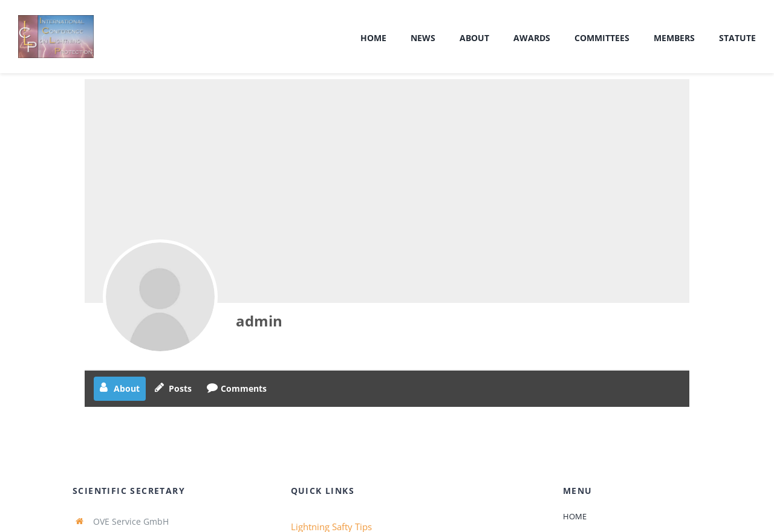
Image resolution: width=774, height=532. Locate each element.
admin (259, 321)
